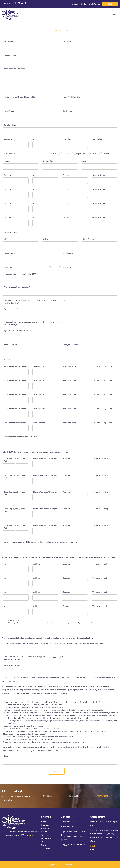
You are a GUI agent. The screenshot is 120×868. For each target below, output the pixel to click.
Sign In (83, 4)
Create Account (94, 4)
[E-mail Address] (60, 130)
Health (44, 831)
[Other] (60, 244)
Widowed (108, 153)
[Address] (45, 569)
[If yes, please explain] (60, 314)
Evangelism (46, 838)
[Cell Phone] (90, 116)
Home (44, 821)
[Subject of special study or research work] (60, 442)
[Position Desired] (30, 350)
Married (67, 153)
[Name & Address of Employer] (45, 464)
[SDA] (21, 244)
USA (55, 267)
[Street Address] (60, 61)
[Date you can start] (90, 350)
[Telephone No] (90, 258)
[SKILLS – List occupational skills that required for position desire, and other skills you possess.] (60, 547)
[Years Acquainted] (104, 569)
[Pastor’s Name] (30, 258)
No (63, 300)
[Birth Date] (16, 144)
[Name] (16, 569)
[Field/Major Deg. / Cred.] (104, 372)
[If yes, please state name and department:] (60, 336)
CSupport (94, 849)
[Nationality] (104, 144)
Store (43, 842)
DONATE (115, 3)
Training (45, 835)
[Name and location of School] (16, 372)
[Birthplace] (75, 144)
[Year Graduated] (75, 372)
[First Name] (30, 47)
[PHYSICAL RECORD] (60, 628)
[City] (90, 88)
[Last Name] (90, 47)
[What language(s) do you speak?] (60, 292)
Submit (57, 771)
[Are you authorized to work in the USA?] (60, 279)
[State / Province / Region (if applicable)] (30, 102)
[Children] (16, 180)
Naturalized (68, 267)
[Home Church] (99, 244)
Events (44, 845)
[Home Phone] (30, 116)
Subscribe (103, 796)
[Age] (45, 144)
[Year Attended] (45, 372)
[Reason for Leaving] (104, 464)
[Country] (30, 88)
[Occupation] (60, 166)
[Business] (75, 569)
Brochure (45, 825)
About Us (45, 828)
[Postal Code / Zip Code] (90, 102)
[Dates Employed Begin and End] (9, 466)
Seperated (80, 153)
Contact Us (46, 848)
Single (55, 153)
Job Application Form (60, 30)
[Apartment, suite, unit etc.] (60, 74)
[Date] (60, 761)
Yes (54, 300)
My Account (74, 4)
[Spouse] (21, 166)
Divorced (94, 153)
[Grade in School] (104, 180)
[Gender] (75, 180)
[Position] (75, 464)
